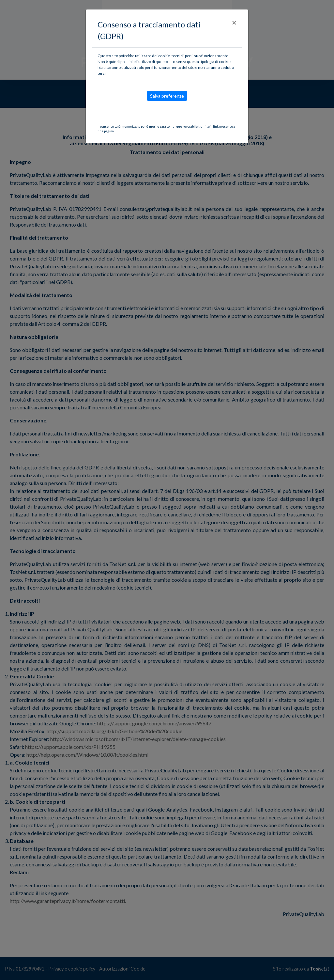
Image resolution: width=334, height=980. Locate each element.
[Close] (234, 23)
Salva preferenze (167, 96)
